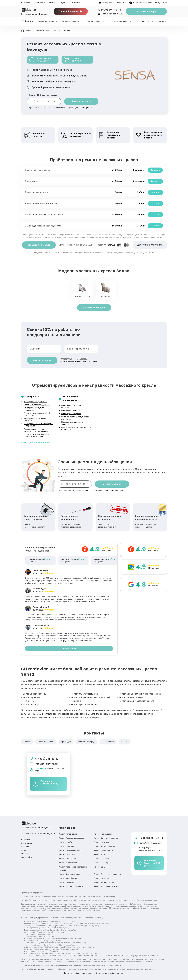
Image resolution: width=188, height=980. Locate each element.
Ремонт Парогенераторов (70, 850)
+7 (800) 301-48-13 (109, 10)
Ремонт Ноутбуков (67, 842)
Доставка (26, 3)
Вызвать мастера (146, 11)
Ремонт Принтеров (67, 846)
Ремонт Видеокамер (68, 863)
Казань (125, 742)
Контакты (75, 3)
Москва (27, 742)
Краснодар (66, 742)
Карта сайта (27, 857)
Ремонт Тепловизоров (104, 882)
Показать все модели (94, 307)
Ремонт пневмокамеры (37, 192)
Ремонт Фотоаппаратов (104, 846)
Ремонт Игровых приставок (71, 886)
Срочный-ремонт (71, 11)
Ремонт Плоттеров (102, 863)
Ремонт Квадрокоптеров (69, 874)
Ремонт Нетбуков (102, 842)
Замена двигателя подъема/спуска (43, 226)
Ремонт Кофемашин (103, 834)
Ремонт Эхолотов (102, 867)
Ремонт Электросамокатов (106, 838)
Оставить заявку (112, 484)
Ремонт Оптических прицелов (107, 874)
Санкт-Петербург (46, 742)
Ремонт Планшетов (102, 859)
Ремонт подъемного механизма (41, 203)
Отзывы (53, 3)
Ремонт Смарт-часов (103, 850)
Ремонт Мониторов (67, 859)
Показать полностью (39, 245)
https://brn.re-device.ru (39, 969)
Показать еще (69, 648)
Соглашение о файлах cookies (110, 973)
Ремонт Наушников (102, 878)
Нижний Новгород (86, 742)
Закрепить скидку (81, 101)
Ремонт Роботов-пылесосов (71, 838)
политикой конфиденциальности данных (74, 108)
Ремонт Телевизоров (68, 834)
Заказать (155, 170)
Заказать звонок (42, 360)
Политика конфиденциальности (78, 973)
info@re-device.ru (44, 764)
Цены (64, 3)
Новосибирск (108, 742)
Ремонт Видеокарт (67, 882)
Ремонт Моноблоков (68, 878)
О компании (40, 3)
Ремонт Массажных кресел (106, 886)
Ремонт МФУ (100, 854)
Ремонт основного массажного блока (44, 215)
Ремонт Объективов (67, 854)
